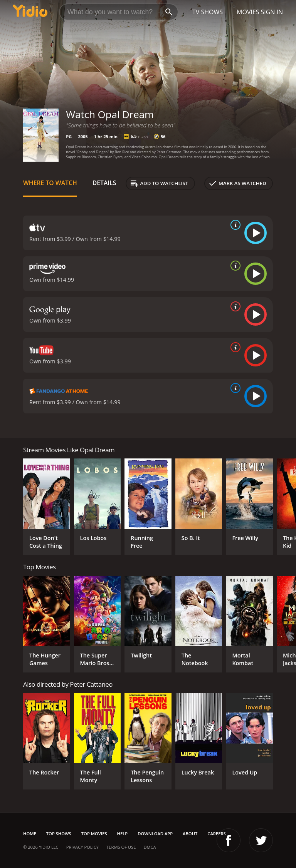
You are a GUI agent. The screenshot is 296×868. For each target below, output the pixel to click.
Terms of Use (121, 847)
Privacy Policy (82, 847)
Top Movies (94, 834)
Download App (155, 834)
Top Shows (59, 834)
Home (30, 834)
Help (123, 834)
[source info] (234, 225)
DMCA (150, 847)
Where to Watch (50, 183)
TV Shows (208, 12)
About (190, 834)
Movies (248, 12)
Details (104, 183)
